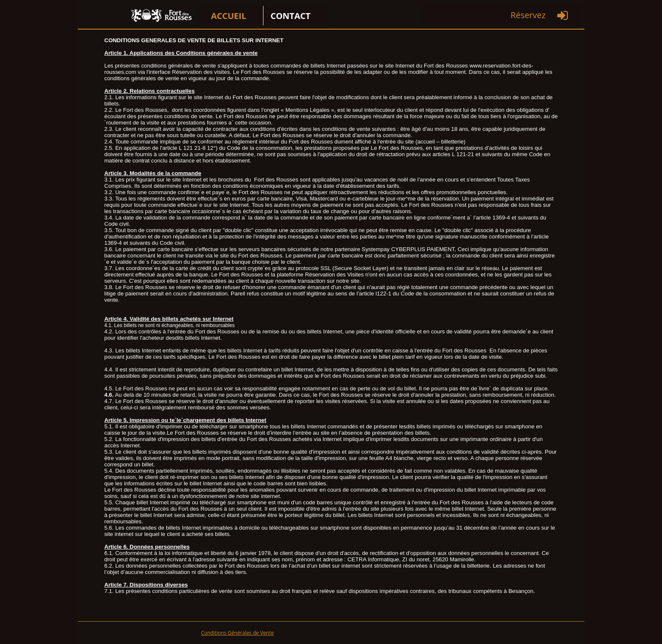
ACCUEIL (229, 16)
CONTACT (291, 16)
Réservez (528, 15)
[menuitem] (231, 16)
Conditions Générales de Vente (237, 633)
